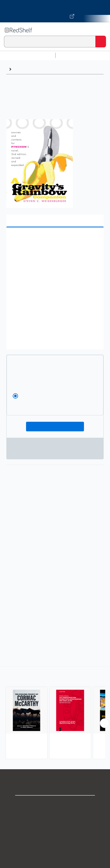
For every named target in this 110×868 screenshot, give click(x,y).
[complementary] (55, 713)
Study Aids (72, 55)
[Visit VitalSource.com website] (55, 11)
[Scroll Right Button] (105, 723)
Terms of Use (55, 839)
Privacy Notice (55, 827)
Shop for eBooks (55, 804)
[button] (54, 240)
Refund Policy (55, 851)
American (24, 69)
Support (55, 816)
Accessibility (55, 863)
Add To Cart (55, 427)
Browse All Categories (28, 55)
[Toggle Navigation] (101, 30)
